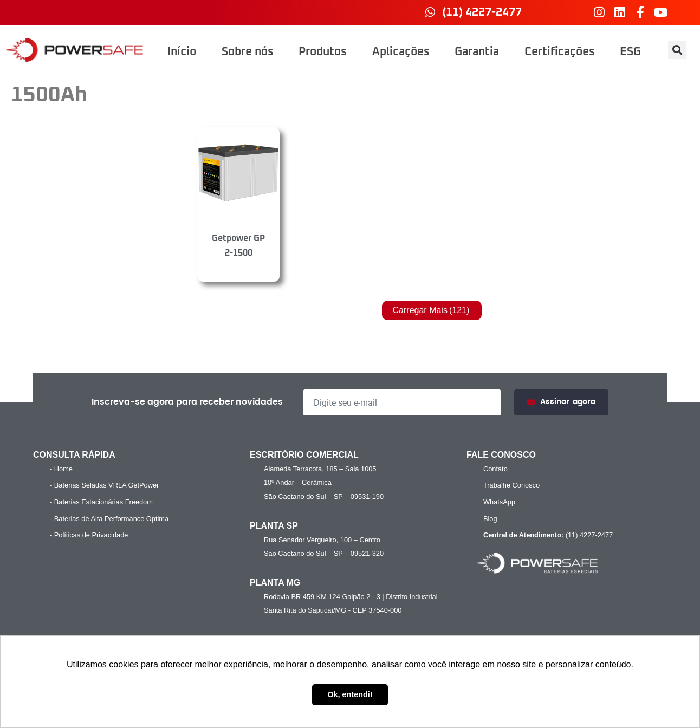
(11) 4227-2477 (547, 535)
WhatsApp (499, 502)
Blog (490, 519)
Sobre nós (248, 52)
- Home (61, 469)
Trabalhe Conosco (511, 485)
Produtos (323, 52)
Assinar (561, 402)
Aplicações (401, 52)
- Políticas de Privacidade (89, 535)
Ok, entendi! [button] (350, 694)
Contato (495, 469)
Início (182, 52)
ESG (630, 52)
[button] (677, 50)
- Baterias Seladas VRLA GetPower (104, 485)
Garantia (477, 52)
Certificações (560, 52)
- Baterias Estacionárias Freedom (101, 502)
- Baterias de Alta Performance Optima (109, 519)
